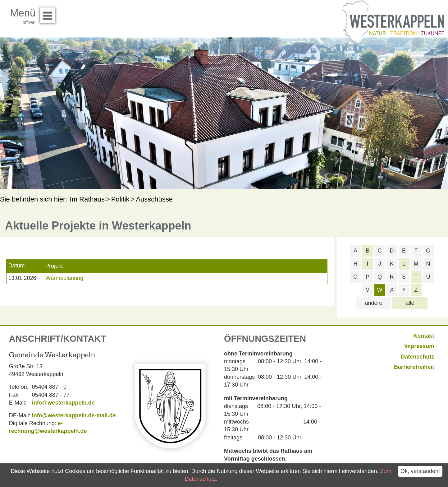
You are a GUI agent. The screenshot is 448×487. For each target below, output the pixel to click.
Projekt (54, 266)
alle (410, 303)
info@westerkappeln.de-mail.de (74, 415)
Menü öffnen (49, 13)
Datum (16, 266)
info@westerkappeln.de (63, 403)
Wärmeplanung (64, 278)
